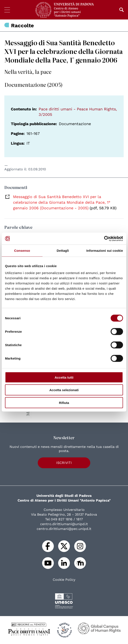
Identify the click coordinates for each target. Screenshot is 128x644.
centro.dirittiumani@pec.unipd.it (64, 529)
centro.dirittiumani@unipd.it (64, 524)
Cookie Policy (64, 580)
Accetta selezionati (64, 390)
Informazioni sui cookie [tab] (105, 251)
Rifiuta (64, 403)
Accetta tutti (64, 377)
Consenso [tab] (22, 251)
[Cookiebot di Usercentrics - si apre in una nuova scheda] (104, 239)
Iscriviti (64, 463)
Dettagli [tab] (63, 251)
